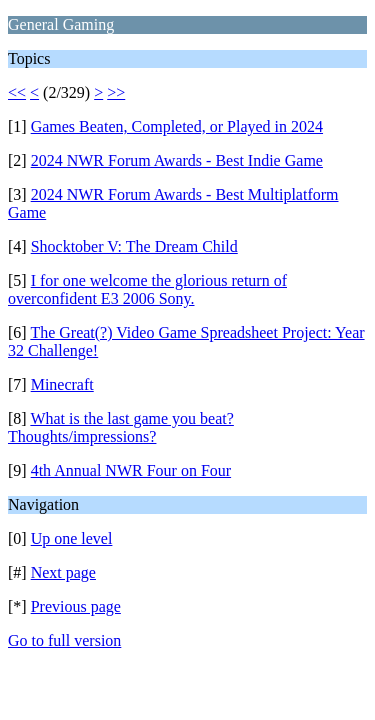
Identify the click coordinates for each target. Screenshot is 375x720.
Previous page (76, 606)
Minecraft (62, 384)
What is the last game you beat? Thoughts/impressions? (121, 427)
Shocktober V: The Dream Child (134, 246)
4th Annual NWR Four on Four (131, 470)
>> (116, 92)
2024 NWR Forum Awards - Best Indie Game (177, 160)
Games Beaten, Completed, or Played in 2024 (177, 126)
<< (17, 92)
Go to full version (64, 640)
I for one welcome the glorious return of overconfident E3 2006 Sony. (147, 289)
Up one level (72, 538)
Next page (63, 572)
